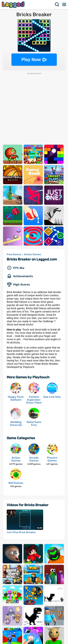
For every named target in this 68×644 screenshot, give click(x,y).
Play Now (31, 59)
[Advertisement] (34, 109)
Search (57, 4)
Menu (64, 4)
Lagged (14, 5)
